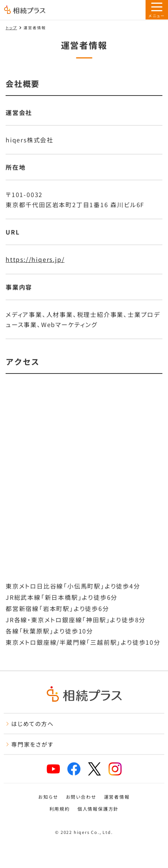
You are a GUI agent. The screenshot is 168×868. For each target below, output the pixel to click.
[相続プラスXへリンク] (94, 769)
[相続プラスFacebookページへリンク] (74, 769)
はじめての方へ (30, 724)
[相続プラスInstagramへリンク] (115, 769)
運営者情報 (117, 797)
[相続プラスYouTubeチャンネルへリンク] (53, 769)
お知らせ (48, 797)
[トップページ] (25, 10)
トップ (11, 28)
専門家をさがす (30, 744)
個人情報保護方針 (98, 809)
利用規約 (60, 809)
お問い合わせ (81, 797)
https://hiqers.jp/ (35, 259)
